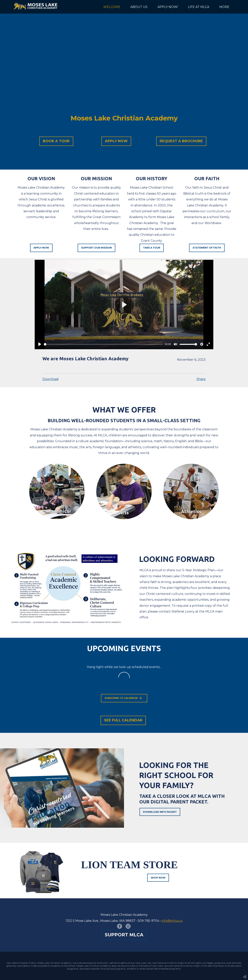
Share (201, 379)
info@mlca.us (172, 921)
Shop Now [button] (158, 878)
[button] (56, 141)
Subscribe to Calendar (124, 698)
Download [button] (50, 379)
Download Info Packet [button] (160, 812)
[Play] (40, 344)
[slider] (103, 344)
